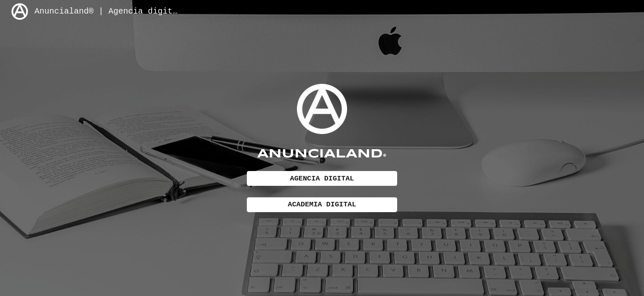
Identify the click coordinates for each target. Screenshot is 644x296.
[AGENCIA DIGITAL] (322, 179)
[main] (322, 153)
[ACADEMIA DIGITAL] (322, 205)
